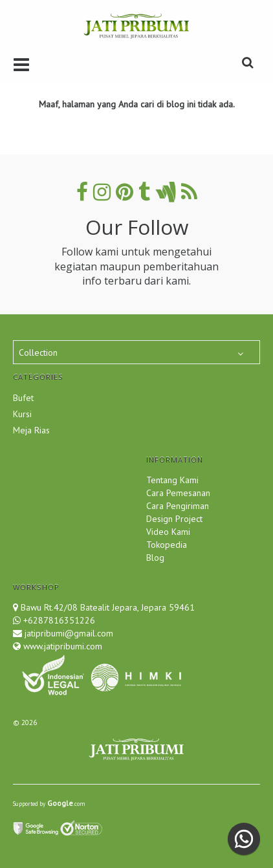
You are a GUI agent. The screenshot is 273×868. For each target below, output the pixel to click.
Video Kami (168, 532)
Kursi (22, 414)
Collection (38, 353)
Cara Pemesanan (178, 493)
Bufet (23, 398)
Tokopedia (167, 545)
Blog (155, 558)
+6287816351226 (59, 620)
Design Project (174, 519)
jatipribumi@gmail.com (68, 633)
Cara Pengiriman (178, 506)
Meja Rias (31, 430)
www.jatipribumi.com (61, 646)
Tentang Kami (172, 480)
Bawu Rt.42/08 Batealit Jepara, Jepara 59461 (108, 607)
